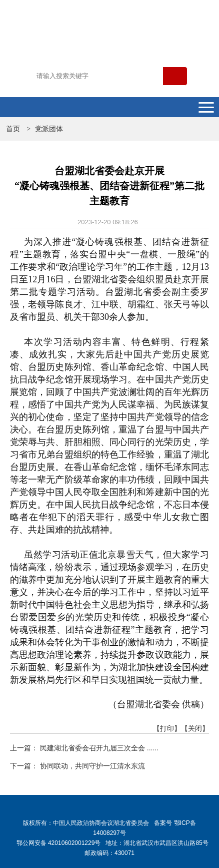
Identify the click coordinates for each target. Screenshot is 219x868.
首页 (13, 129)
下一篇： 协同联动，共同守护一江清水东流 (77, 766)
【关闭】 (195, 728)
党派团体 (49, 129)
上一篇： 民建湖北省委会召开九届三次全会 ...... (84, 748)
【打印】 (167, 728)
